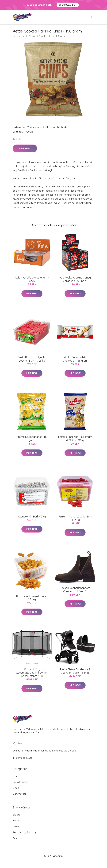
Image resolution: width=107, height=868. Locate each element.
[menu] (92, 17)
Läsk (52, 127)
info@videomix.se (23, 758)
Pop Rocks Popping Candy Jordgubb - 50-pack (75, 279)
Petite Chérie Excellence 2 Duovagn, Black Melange (75, 671)
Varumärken (34, 127)
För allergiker (20, 782)
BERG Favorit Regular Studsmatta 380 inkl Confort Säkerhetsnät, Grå (32, 673)
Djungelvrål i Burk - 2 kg (32, 517)
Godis (16, 788)
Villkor (16, 826)
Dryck (45, 127)
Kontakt (17, 821)
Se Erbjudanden (68, 5)
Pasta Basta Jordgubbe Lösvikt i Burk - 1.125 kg (32, 359)
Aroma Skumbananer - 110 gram (32, 438)
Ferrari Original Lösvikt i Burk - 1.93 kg (75, 518)
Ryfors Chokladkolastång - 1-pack (32, 279)
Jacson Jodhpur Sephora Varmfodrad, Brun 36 (75, 590)
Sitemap (17, 838)
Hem (15, 36)
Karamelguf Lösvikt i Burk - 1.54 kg (32, 598)
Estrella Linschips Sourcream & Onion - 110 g (75, 438)
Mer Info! (25, 148)
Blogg (16, 815)
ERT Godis (62, 127)
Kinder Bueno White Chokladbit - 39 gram (75, 359)
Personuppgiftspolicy (25, 832)
